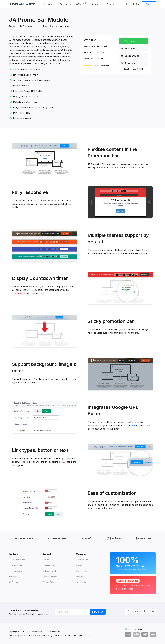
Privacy (80, 565)
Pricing (149, 4)
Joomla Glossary (50, 577)
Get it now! (129, 41)
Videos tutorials (50, 571)
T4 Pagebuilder (16, 565)
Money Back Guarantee (133, 563)
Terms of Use (82, 560)
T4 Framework (15, 571)
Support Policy (49, 582)
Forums (46, 560)
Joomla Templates (17, 560)
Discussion (129, 63)
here (133, 425)
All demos (13, 582)
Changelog (106, 52)
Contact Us (81, 582)
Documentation (131, 56)
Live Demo (129, 49)
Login (136, 4)
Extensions (14, 577)
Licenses (80, 577)
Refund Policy (82, 571)
